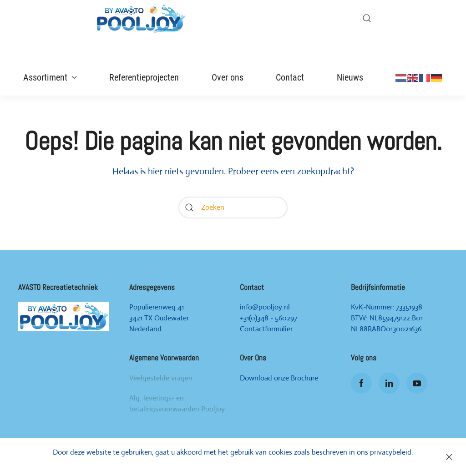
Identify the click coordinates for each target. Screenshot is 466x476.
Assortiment (50, 77)
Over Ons (253, 358)
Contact (290, 77)
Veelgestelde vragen (161, 378)
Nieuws (350, 77)
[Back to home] (140, 18)
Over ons (228, 77)
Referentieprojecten (144, 77)
